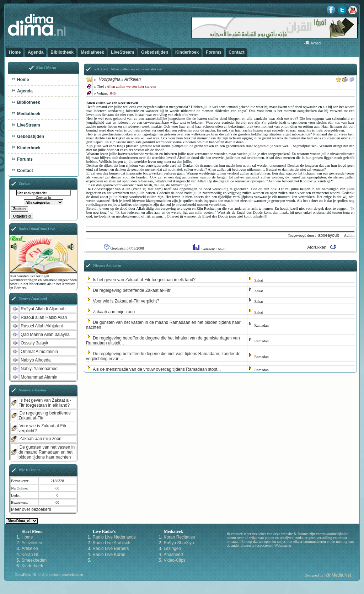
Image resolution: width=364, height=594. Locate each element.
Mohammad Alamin (39, 377)
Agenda (36, 52)
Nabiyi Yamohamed (39, 369)
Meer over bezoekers (31, 509)
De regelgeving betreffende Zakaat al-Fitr (132, 290)
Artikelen (132, 79)
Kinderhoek (187, 52)
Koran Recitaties (179, 537)
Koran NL (30, 555)
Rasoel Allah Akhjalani (42, 326)
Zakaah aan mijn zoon (114, 312)
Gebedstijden (155, 52)
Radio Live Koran (109, 555)
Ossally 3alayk (34, 343)
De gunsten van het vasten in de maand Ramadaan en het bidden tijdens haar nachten (47, 452)
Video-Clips (174, 560)
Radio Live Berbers (111, 548)
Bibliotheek (62, 52)
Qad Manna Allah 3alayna (45, 335)
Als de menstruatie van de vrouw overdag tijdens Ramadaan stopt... (157, 369)
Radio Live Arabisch (111, 543)
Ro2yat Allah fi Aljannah (43, 309)
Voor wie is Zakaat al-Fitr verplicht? (126, 301)
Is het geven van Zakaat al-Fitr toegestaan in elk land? (144, 280)
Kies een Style (22, 521)
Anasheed (173, 555)
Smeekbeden (34, 560)
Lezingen (172, 548)
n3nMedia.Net (338, 575)
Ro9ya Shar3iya (179, 543)
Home (15, 52)
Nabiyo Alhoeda (36, 360)
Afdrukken (317, 247)
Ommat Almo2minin (39, 352)
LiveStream (122, 52)
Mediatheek (92, 52)
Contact (237, 52)
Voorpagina (110, 79)
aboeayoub (329, 235)
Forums (214, 52)
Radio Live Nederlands (114, 537)
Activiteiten (32, 543)
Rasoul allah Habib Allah (44, 317)
